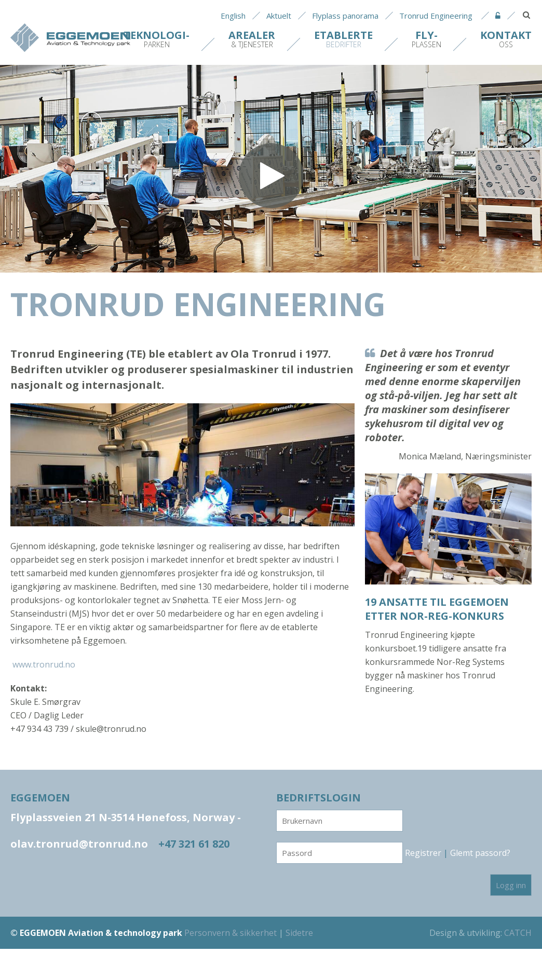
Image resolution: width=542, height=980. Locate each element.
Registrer (423, 853)
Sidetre (299, 933)
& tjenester (252, 39)
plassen (426, 39)
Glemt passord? (480, 853)
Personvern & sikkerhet (231, 933)
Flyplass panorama (345, 16)
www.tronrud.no (44, 664)
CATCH (518, 933)
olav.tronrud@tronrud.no (79, 844)
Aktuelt (279, 16)
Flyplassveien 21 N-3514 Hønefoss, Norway (126, 817)
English (233, 16)
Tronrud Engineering (436, 16)
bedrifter (343, 39)
